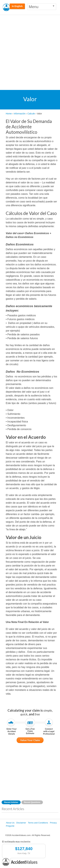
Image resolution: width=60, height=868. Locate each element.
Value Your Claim (30, 740)
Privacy (53, 823)
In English (17, 6)
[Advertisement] (30, 46)
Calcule (31, 114)
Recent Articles (11, 802)
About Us (10, 823)
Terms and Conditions (38, 823)
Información (20, 114)
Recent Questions (32, 802)
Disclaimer (21, 823)
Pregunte (10, 826)
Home (9, 114)
